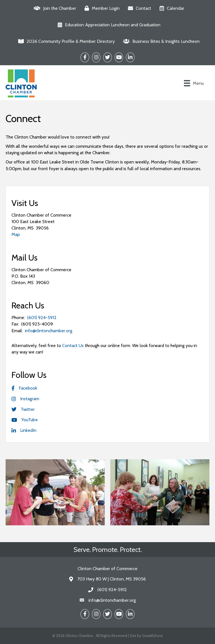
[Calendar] (170, 8)
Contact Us (73, 346)
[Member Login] (101, 8)
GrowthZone (153, 636)
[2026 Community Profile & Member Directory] (65, 41)
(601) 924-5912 (42, 318)
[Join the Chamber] (54, 8)
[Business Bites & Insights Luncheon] (160, 41)
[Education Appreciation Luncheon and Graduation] (108, 25)
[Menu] (194, 83)
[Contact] (138, 8)
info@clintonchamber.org (49, 331)
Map (16, 234)
